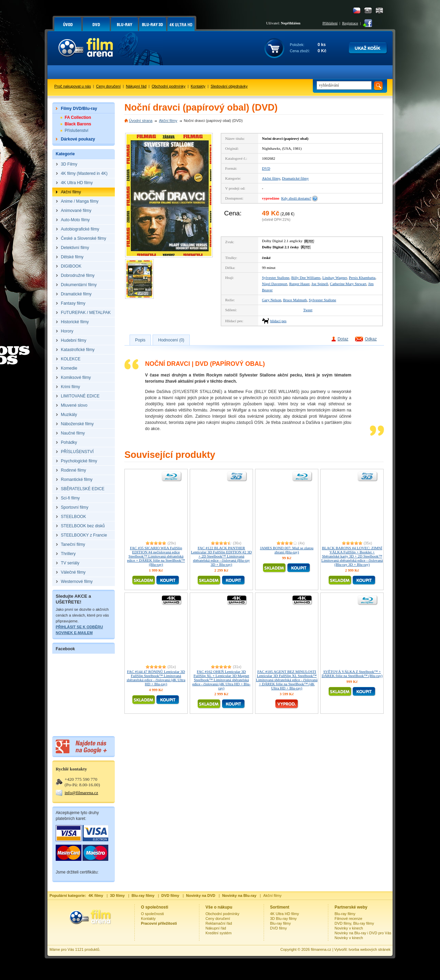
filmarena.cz (321, 949)
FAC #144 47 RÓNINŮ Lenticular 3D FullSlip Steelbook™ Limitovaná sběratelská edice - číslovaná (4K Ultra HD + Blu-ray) (156, 678)
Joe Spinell (320, 284)
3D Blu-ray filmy (284, 919)
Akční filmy (168, 121)
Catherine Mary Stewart (348, 284)
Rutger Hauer (299, 284)
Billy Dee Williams (306, 278)
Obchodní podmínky (168, 86)
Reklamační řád (219, 923)
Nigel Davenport (275, 284)
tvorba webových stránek (370, 949)
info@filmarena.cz (81, 793)
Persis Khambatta (362, 278)
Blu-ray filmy (281, 923)
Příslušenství (76, 131)
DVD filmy (279, 928)
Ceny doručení (109, 86)
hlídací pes (278, 321)
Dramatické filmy (295, 178)
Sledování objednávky (229, 86)
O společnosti (152, 914)
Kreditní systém (219, 933)
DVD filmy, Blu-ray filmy (354, 923)
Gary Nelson (272, 300)
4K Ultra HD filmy (285, 914)
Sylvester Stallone (276, 278)
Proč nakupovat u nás (73, 86)
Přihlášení (330, 23)
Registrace (350, 23)
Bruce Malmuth (295, 300)
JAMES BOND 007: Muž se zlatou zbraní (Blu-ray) (287, 550)
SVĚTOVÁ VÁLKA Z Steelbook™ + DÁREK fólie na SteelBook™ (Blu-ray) (352, 674)
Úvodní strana (141, 121)
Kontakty (198, 86)
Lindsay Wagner (335, 278)
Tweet (308, 310)
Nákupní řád (136, 86)
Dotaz (343, 339)
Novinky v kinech (349, 928)
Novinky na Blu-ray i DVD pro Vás (363, 933)
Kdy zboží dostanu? (296, 198)
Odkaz (371, 339)
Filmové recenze (348, 919)
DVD (266, 168)
